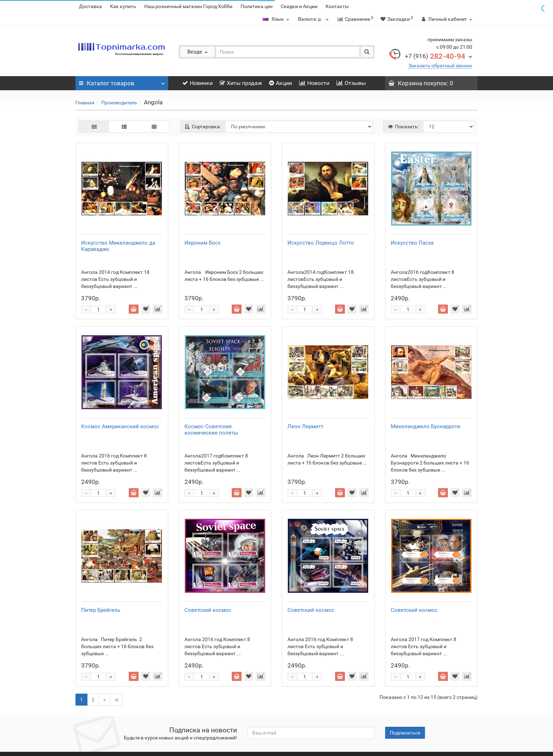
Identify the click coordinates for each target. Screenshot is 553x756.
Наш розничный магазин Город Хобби (188, 6)
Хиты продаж (241, 83)
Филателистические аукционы (215, 724)
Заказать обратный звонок (440, 66)
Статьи (167, 724)
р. (314, 19)
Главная (85, 103)
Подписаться (405, 695)
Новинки (197, 83)
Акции (281, 83)
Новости (314, 83)
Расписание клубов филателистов (115, 724)
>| (116, 662)
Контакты (337, 6)
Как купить (123, 6)
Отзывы (351, 83)
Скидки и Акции (299, 6)
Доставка (90, 6)
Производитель (119, 103)
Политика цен (257, 6)
